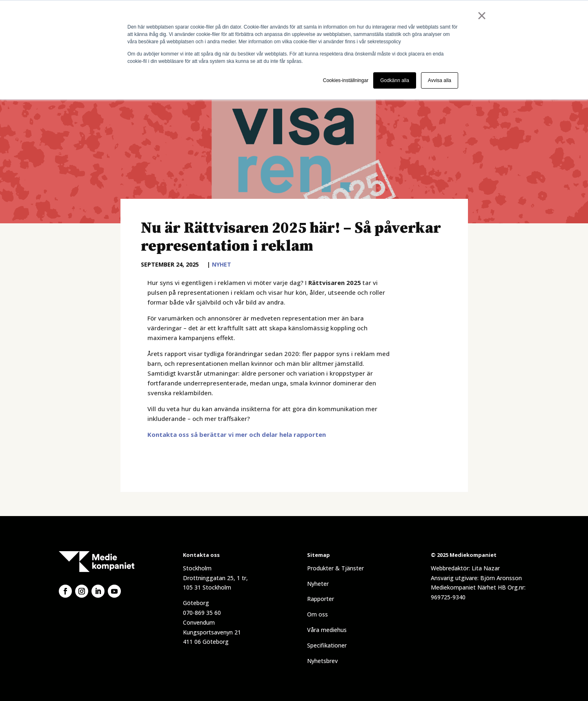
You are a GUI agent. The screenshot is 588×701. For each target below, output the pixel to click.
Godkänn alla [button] (395, 80)
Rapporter (321, 599)
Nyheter (318, 584)
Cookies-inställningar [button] (346, 80)
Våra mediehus (327, 630)
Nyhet (222, 264)
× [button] (482, 16)
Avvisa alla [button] (440, 80)
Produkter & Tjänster (335, 568)
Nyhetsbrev (322, 661)
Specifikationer (327, 645)
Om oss (317, 614)
